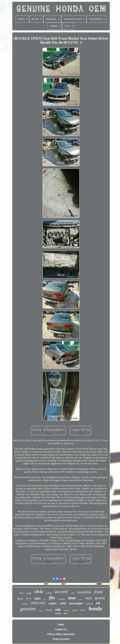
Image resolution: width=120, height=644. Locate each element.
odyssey (38, 603)
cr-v (28, 598)
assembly (84, 592)
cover (67, 610)
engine (53, 603)
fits (52, 598)
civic (39, 592)
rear (89, 598)
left (98, 603)
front (98, 592)
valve (73, 593)
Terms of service (61, 639)
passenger (76, 603)
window (89, 604)
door (72, 598)
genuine (28, 609)
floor (83, 610)
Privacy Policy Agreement (61, 634)
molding (58, 613)
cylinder (61, 599)
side (58, 609)
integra (25, 604)
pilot (65, 613)
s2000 (63, 603)
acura (100, 598)
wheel (49, 593)
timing (49, 610)
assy (21, 593)
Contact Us (61, 629)
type (45, 599)
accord (61, 592)
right (37, 598)
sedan (81, 600)
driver (41, 611)
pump (29, 593)
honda (95, 609)
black (20, 599)
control (75, 610)
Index (61, 624)
